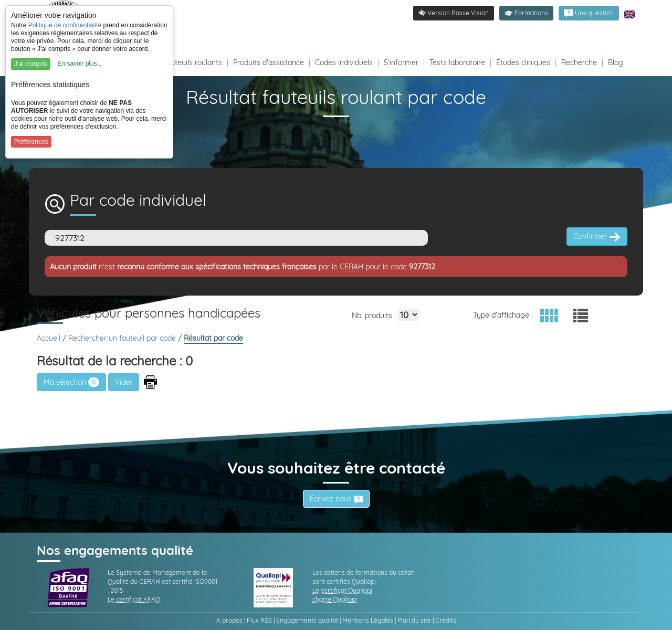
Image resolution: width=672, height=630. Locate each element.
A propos (229, 620)
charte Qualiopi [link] (335, 599)
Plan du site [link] (414, 620)
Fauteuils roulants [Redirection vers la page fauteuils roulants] (192, 62)
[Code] (236, 238)
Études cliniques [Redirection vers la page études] (523, 62)
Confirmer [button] (597, 237)
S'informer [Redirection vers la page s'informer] (401, 62)
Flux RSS (259, 620)
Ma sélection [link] (71, 382)
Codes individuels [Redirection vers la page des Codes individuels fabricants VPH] (344, 62)
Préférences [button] (31, 142)
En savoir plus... (80, 64)
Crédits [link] (446, 620)
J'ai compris (31, 64)
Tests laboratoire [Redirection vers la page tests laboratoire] (457, 62)
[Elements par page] (408, 315)
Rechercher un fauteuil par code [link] (123, 338)
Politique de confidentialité (65, 25)
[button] (526, 13)
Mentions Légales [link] (368, 620)
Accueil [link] (50, 338)
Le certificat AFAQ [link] (134, 599)
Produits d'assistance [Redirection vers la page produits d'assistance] (269, 62)
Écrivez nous (336, 499)
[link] (589, 13)
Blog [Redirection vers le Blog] (616, 62)
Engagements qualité (307, 620)
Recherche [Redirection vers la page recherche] (579, 62)
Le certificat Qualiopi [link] (342, 590)
